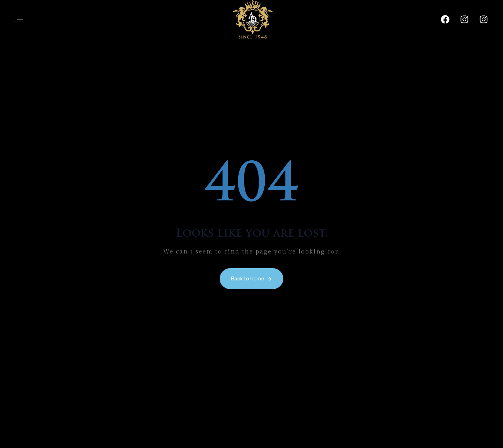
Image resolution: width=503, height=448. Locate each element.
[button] (18, 22)
